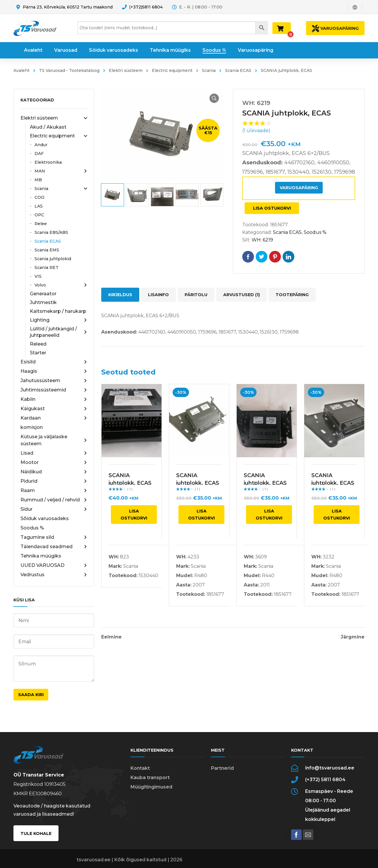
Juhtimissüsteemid (54, 390)
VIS (38, 276)
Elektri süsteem (126, 70)
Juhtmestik (43, 302)
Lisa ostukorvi (272, 208)
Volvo (61, 285)
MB (38, 180)
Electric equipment (172, 70)
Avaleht (22, 70)
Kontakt (140, 768)
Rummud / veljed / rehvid (54, 500)
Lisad (54, 453)
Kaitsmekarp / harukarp (58, 311)
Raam (54, 491)
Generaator (43, 294)
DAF (39, 153)
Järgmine (353, 637)
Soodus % (32, 528)
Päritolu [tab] (196, 295)
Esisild (54, 362)
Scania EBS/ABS (51, 232)
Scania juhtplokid (53, 259)
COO (39, 197)
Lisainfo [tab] (158, 295)
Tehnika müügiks (41, 556)
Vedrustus (54, 575)
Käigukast (54, 409)
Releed (38, 344)
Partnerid (222, 768)
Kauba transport (150, 778)
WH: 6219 (262, 240)
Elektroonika (48, 162)
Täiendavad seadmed (54, 547)
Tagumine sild (54, 537)
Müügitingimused (151, 787)
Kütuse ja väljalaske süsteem (54, 440)
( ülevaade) (256, 131)
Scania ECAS (238, 70)
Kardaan (54, 418)
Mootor (54, 463)
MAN (61, 171)
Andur (41, 145)
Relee (41, 224)
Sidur (54, 509)
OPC (39, 215)
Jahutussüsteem (54, 381)
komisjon (32, 427)
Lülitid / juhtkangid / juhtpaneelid (59, 332)
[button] (214, 98)
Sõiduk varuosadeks (45, 518)
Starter (38, 353)
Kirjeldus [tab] (120, 295)
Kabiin (54, 399)
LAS (39, 206)
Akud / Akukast (48, 127)
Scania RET (47, 268)
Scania (209, 70)
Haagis (54, 371)
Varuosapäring (299, 188)
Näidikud (54, 472)
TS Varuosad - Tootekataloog (69, 70)
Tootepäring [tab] (292, 295)
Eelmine (111, 637)
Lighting (59, 320)
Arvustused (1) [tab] (242, 295)
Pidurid (54, 481)
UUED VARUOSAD (54, 565)
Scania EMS (47, 250)
